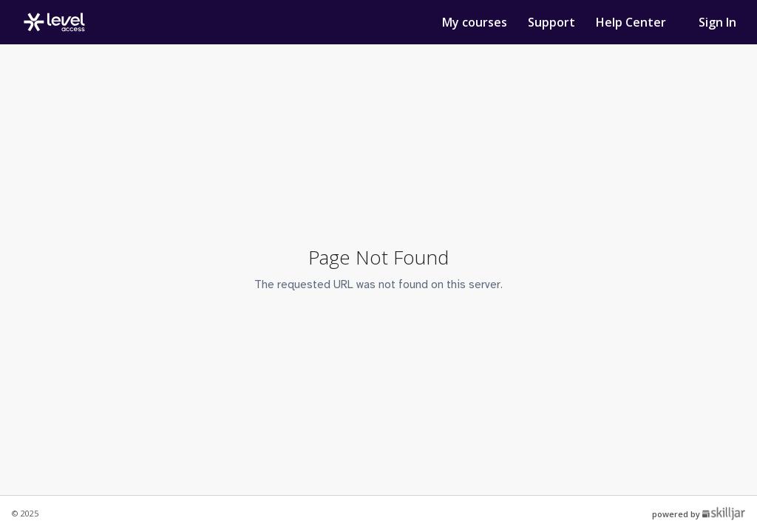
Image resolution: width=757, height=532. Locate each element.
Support (553, 22)
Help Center (631, 22)
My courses (476, 22)
